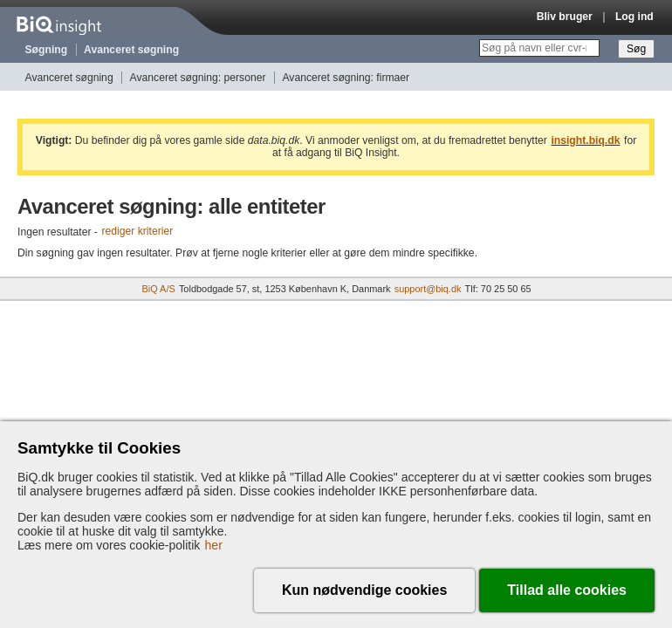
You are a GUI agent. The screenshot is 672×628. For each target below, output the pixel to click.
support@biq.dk (428, 289)
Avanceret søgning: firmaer (346, 78)
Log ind (634, 17)
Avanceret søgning (131, 50)
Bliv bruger (565, 17)
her (214, 545)
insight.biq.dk (585, 140)
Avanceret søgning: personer (198, 78)
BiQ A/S (158, 289)
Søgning (47, 50)
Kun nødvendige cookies (364, 590)
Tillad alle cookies (567, 590)
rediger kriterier (137, 232)
